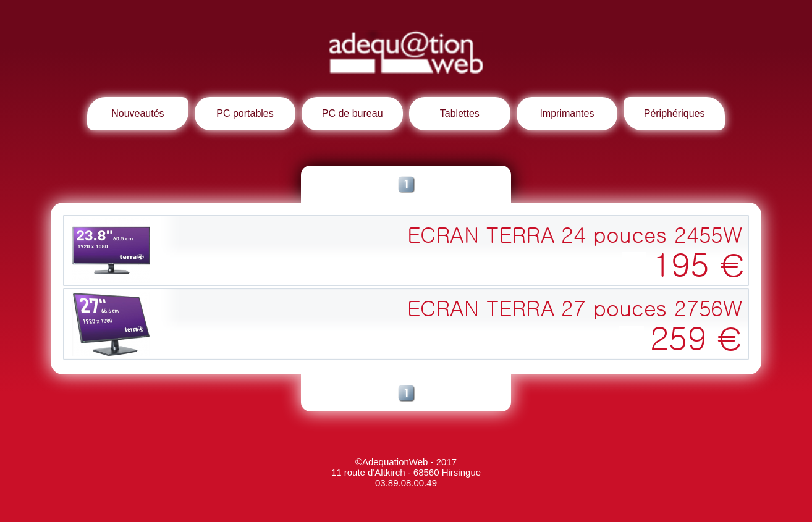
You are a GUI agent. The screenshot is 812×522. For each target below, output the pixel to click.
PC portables (245, 113)
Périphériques (675, 113)
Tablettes (460, 113)
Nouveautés (137, 113)
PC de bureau (353, 113)
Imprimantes (567, 113)
